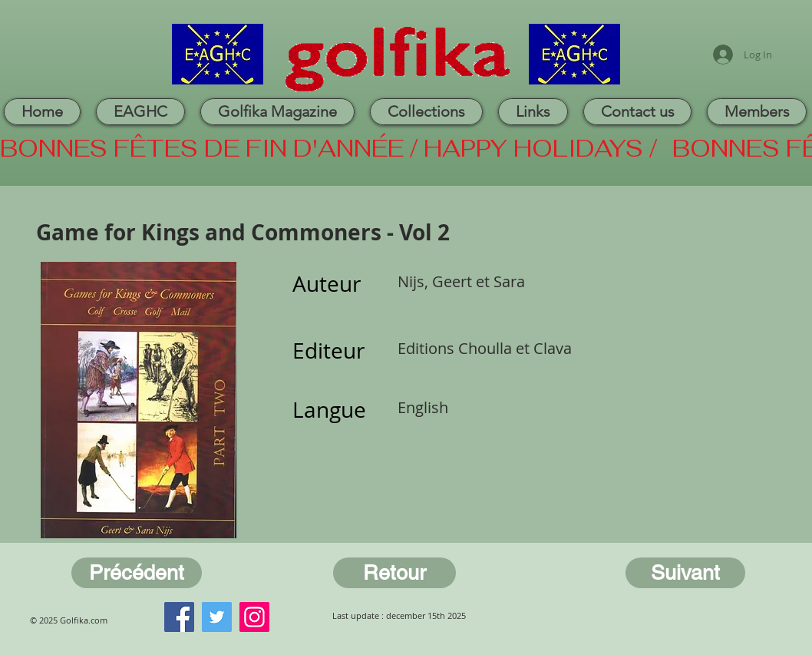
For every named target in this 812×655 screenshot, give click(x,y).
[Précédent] (137, 573)
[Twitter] (217, 617)
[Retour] (394, 573)
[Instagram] (254, 617)
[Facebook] (179, 617)
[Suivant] (685, 573)
